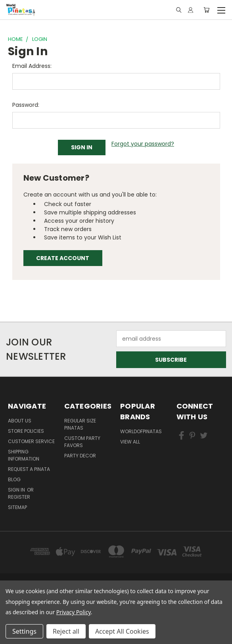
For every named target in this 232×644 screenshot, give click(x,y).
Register (19, 497)
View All (130, 442)
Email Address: (32, 66)
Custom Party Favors (82, 442)
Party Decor (80, 456)
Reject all (66, 631)
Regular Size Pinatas (80, 424)
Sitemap (17, 507)
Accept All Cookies (122, 631)
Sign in (17, 490)
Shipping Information (24, 455)
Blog (14, 479)
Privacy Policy (74, 612)
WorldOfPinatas (141, 431)
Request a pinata (29, 469)
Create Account (63, 258)
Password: (26, 105)
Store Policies (26, 431)
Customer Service (31, 441)
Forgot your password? (143, 144)
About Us (20, 421)
